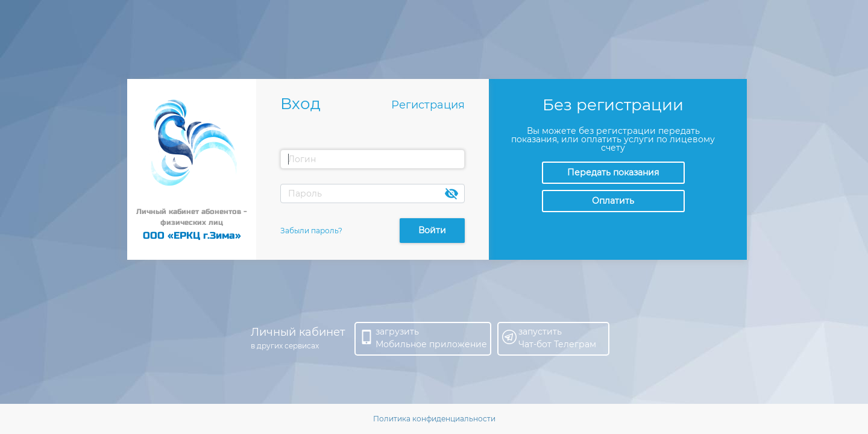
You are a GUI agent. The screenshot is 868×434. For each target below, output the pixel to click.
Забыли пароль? (311, 231)
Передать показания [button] (613, 172)
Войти (432, 230)
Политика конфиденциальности (434, 419)
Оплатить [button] (613, 201)
